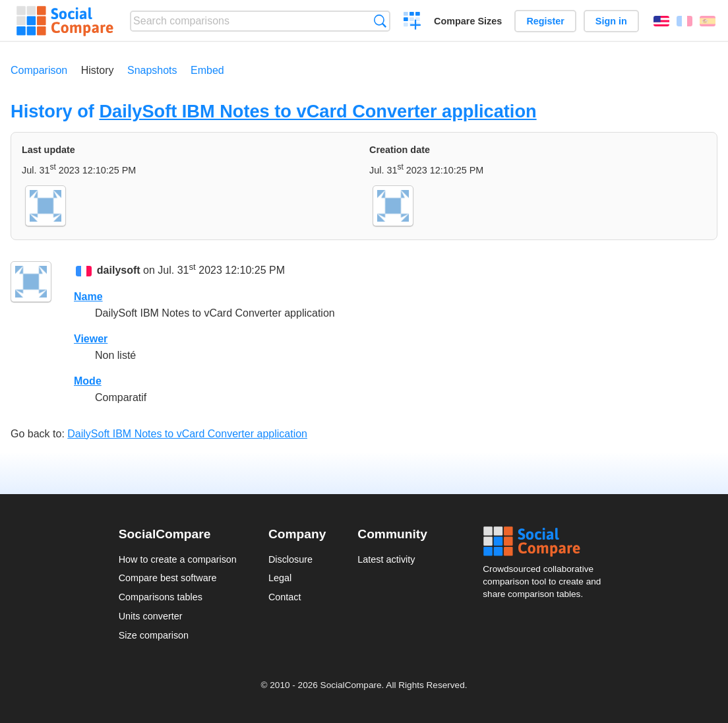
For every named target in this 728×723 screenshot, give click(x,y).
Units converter (151, 616)
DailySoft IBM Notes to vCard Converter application (318, 111)
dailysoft (119, 271)
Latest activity (386, 559)
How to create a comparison (178, 559)
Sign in (611, 21)
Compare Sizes (468, 21)
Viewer (91, 339)
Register (545, 21)
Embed (207, 70)
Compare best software (168, 578)
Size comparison (154, 635)
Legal (280, 578)
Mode (88, 381)
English (661, 21)
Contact (285, 597)
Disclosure (290, 559)
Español (708, 21)
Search (380, 21)
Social (546, 542)
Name (88, 297)
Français (684, 21)
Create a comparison (412, 22)
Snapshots (152, 70)
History (98, 70)
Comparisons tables (161, 597)
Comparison (39, 70)
